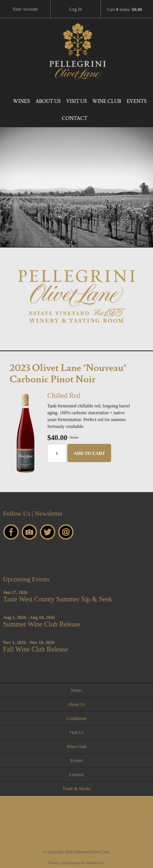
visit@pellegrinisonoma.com (77, 813)
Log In (75, 9)
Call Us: (76, 802)
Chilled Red (64, 396)
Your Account (25, 9)
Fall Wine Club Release (35, 649)
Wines (21, 101)
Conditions (77, 718)
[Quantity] (57, 453)
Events (137, 101)
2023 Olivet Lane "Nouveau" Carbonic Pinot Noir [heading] (68, 374)
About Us (48, 101)
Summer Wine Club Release (42, 624)
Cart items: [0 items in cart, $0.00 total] (124, 9)
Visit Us (76, 101)
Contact (74, 118)
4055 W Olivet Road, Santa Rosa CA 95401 (77, 824)
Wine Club (107, 101)
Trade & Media (76, 789)
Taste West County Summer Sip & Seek (58, 599)
